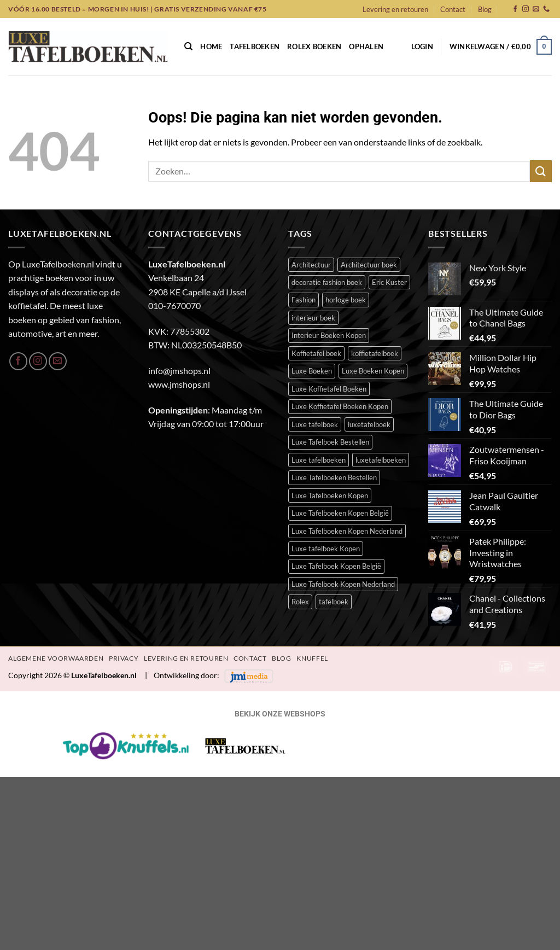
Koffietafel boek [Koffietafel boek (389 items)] (316, 353)
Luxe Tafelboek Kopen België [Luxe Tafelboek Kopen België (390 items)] (336, 566)
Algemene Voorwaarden (56, 658)
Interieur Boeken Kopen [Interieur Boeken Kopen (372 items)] (329, 335)
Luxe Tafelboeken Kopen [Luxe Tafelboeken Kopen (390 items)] (330, 496)
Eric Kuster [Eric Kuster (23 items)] (389, 282)
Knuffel (312, 658)
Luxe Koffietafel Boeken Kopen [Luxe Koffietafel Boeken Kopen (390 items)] (340, 406)
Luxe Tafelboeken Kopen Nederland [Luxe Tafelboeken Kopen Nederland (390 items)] (347, 531)
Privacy (124, 658)
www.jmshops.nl (179, 384)
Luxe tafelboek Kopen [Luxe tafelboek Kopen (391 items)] (326, 549)
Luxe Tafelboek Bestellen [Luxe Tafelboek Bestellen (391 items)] (330, 442)
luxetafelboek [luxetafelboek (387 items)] (369, 424)
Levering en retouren (395, 9)
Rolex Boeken (314, 46)
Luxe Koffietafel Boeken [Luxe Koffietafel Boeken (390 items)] (329, 389)
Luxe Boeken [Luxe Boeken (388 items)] (312, 371)
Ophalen (366, 46)
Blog (485, 9)
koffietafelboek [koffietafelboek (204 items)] (375, 353)
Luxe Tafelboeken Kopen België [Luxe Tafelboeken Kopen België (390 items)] (340, 513)
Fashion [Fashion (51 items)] (304, 300)
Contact (453, 9)
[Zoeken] (188, 46)
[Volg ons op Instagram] (526, 9)
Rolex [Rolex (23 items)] (300, 602)
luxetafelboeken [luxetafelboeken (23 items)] (381, 460)
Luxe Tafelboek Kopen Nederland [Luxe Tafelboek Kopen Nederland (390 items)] (343, 584)
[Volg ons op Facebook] (515, 9)
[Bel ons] (546, 9)
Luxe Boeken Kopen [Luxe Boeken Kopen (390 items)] (373, 371)
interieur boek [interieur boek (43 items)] (313, 318)
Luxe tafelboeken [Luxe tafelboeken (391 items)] (319, 460)
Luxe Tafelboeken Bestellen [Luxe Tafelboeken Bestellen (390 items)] (334, 477)
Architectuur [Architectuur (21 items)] (311, 265)
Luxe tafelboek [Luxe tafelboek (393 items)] (315, 424)
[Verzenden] (541, 171)
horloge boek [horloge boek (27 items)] (346, 300)
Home (211, 46)
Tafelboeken (255, 46)
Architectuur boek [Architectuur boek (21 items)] (369, 265)
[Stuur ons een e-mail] (536, 9)
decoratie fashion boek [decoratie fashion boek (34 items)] (327, 282)
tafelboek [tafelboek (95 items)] (334, 602)
